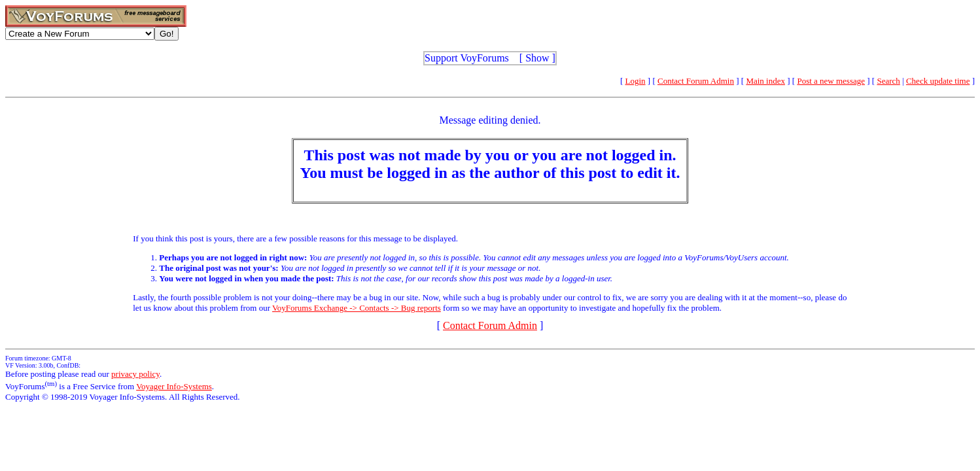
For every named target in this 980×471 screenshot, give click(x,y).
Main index (765, 81)
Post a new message (831, 81)
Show (537, 58)
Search (888, 81)
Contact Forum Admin (696, 81)
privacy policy (135, 374)
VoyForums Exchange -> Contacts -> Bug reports (357, 308)
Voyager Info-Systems (174, 386)
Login (636, 81)
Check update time (938, 81)
